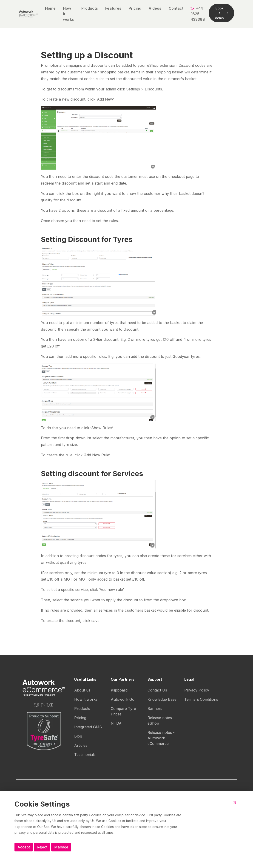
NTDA (116, 723)
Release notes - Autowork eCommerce (161, 738)
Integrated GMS (88, 727)
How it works (68, 14)
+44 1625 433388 (198, 14)
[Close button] (236, 806)
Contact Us (157, 690)
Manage (61, 847)
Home (50, 8)
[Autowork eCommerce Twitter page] (43, 705)
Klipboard (119, 690)
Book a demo (222, 13)
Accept (24, 847)
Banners (155, 709)
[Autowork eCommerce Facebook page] (36, 705)
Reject (42, 847)
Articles (81, 745)
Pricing (135, 8)
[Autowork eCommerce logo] (28, 14)
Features (113, 8)
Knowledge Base (162, 699)
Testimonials (85, 755)
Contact (176, 8)
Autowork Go (123, 699)
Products (90, 8)
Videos (155, 8)
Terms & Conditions (201, 699)
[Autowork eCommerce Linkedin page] (50, 705)
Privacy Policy (197, 690)
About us (82, 690)
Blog (78, 736)
